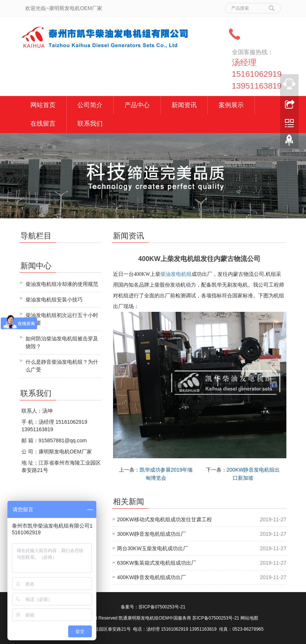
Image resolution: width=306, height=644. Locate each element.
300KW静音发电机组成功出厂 (152, 534)
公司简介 (90, 105)
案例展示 (231, 105)
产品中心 (137, 105)
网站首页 (43, 105)
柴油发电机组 (176, 274)
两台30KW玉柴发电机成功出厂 (153, 548)
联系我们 (90, 124)
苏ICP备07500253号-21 (162, 607)
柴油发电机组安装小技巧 (54, 300)
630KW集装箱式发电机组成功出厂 (157, 563)
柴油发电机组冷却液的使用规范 (62, 284)
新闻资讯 (184, 105)
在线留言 (43, 124)
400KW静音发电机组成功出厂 (152, 577)
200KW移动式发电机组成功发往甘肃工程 (164, 519)
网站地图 (249, 618)
